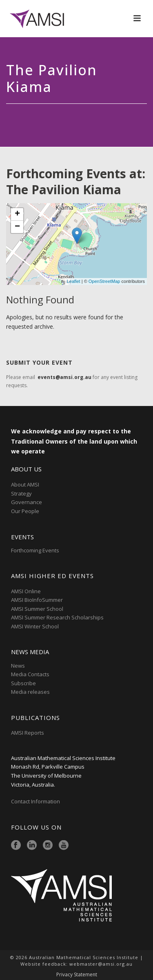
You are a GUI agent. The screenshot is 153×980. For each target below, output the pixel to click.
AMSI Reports (28, 733)
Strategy (21, 493)
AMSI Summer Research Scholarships (57, 617)
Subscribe (23, 683)
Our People (25, 511)
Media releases (30, 692)
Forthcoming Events (35, 550)
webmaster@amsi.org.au (101, 964)
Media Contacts (30, 674)
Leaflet (74, 281)
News (18, 666)
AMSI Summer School (37, 609)
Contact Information (36, 801)
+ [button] (17, 214)
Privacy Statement (77, 975)
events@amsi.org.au (64, 377)
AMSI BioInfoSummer (37, 600)
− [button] (17, 227)
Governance (27, 502)
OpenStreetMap (104, 281)
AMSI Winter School (35, 626)
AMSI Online (26, 591)
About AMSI (25, 484)
